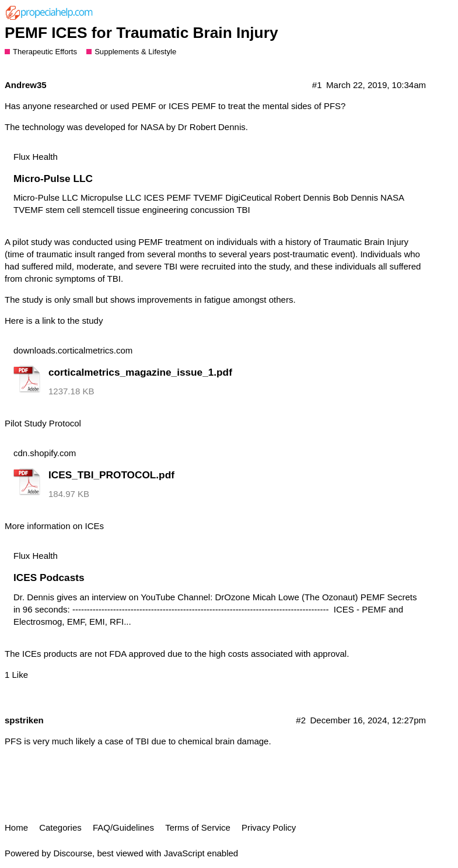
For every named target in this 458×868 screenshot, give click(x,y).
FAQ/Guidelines (123, 827)
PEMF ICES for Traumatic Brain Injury (141, 33)
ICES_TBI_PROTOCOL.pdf (111, 475)
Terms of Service (198, 827)
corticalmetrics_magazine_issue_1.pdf (140, 372)
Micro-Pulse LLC (53, 178)
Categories (60, 827)
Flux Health (36, 157)
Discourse (73, 853)
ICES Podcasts (49, 577)
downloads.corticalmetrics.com (73, 350)
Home (16, 827)
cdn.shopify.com (45, 453)
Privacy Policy (269, 827)
